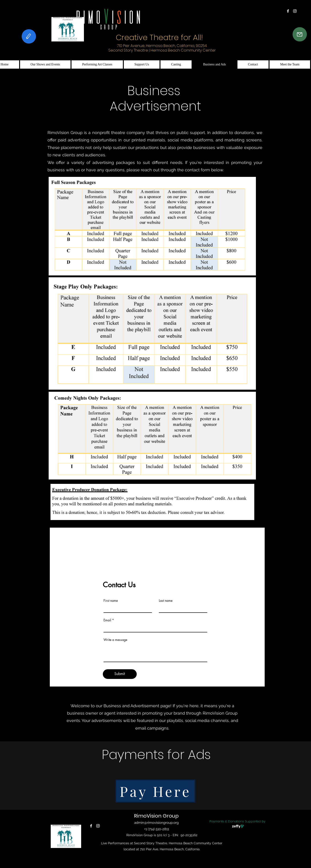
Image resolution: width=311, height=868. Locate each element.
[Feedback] (29, 36)
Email (107, 620)
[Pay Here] (155, 791)
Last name (166, 601)
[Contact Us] (300, 34)
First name (111, 601)
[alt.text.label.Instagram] (295, 11)
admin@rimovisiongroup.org (156, 823)
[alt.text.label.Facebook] (288, 11)
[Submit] (120, 674)
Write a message (115, 640)
